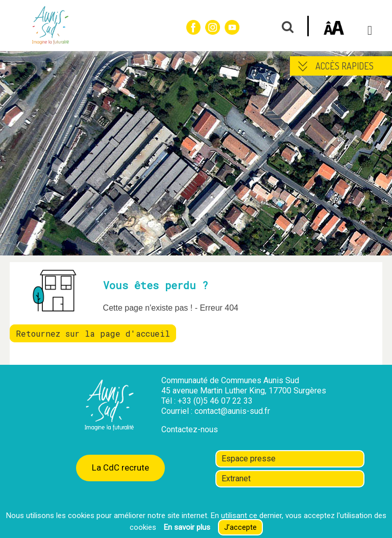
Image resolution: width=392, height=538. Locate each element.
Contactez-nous (190, 429)
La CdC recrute (120, 467)
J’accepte (240, 527)
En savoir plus (187, 527)
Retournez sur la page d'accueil (93, 333)
